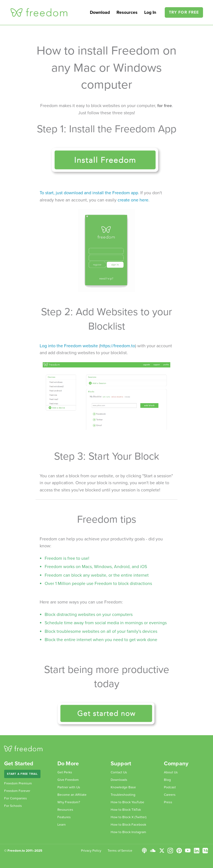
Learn (62, 825)
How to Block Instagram (128, 832)
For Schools (13, 806)
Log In (151, 12)
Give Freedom (68, 780)
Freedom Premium (18, 783)
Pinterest (179, 851)
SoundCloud (153, 851)
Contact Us (119, 772)
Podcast (170, 787)
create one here (133, 200)
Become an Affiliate (72, 795)
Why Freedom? (69, 802)
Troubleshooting (123, 795)
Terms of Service (120, 851)
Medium (205, 851)
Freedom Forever (17, 791)
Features (64, 817)
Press (168, 802)
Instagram (170, 851)
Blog (167, 780)
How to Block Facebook (128, 825)
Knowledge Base (123, 787)
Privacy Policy (91, 851)
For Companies (16, 798)
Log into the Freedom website (69, 346)
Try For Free (184, 12)
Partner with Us (69, 787)
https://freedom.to (118, 346)
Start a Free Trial (22, 774)
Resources (127, 12)
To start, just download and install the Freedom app (89, 193)
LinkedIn (197, 851)
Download (100, 12)
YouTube (188, 851)
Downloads (119, 780)
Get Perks (65, 772)
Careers (170, 795)
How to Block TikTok (126, 810)
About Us (171, 772)
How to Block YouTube (127, 802)
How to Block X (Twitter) (129, 817)
